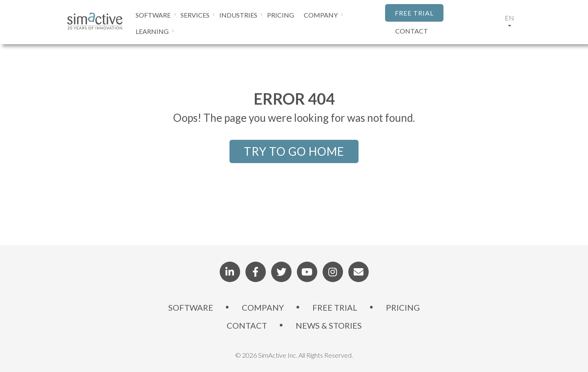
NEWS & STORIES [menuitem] (329, 325)
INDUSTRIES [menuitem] (238, 15)
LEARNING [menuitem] (152, 31)
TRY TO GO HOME (294, 151)
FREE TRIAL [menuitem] (335, 307)
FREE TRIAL (414, 13)
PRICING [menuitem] (281, 15)
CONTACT (412, 31)
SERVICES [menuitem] (195, 15)
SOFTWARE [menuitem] (153, 15)
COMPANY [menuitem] (321, 15)
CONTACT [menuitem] (247, 325)
